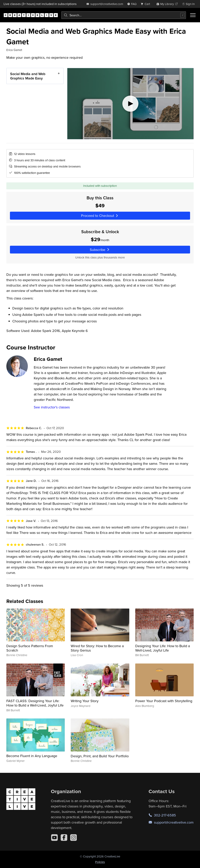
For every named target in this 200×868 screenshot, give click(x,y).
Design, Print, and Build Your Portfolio (100, 756)
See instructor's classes (52, 407)
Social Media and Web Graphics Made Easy (28, 76)
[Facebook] (64, 838)
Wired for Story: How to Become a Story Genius (97, 648)
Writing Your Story (85, 701)
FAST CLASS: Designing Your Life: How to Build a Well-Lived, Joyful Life (35, 703)
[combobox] (124, 15)
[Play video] (130, 104)
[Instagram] (73, 838)
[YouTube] (54, 838)
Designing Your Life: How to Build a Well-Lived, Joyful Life (163, 648)
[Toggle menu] (193, 15)
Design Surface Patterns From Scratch (30, 648)
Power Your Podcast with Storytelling (164, 701)
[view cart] (146, 4)
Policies (100, 862)
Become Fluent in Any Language (32, 756)
